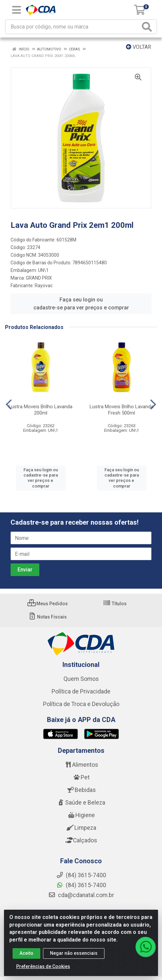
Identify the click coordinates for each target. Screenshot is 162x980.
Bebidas (81, 790)
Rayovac (44, 286)
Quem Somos (81, 679)
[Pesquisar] (148, 27)
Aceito (26, 953)
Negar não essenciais (74, 953)
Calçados (81, 840)
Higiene (81, 815)
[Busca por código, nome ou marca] (73, 27)
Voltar (139, 47)
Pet (81, 777)
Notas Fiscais (47, 617)
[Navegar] (9, 405)
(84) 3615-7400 (81, 885)
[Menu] (17, 10)
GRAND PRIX (39, 278)
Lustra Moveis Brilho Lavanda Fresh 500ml (122, 410)
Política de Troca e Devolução (81, 704)
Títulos (115, 604)
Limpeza (81, 828)
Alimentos (81, 765)
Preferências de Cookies (43, 966)
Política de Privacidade (81, 691)
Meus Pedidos (48, 604)
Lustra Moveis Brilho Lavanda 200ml (40, 410)
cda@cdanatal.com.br (81, 895)
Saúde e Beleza (81, 803)
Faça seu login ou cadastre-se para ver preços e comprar (81, 304)
